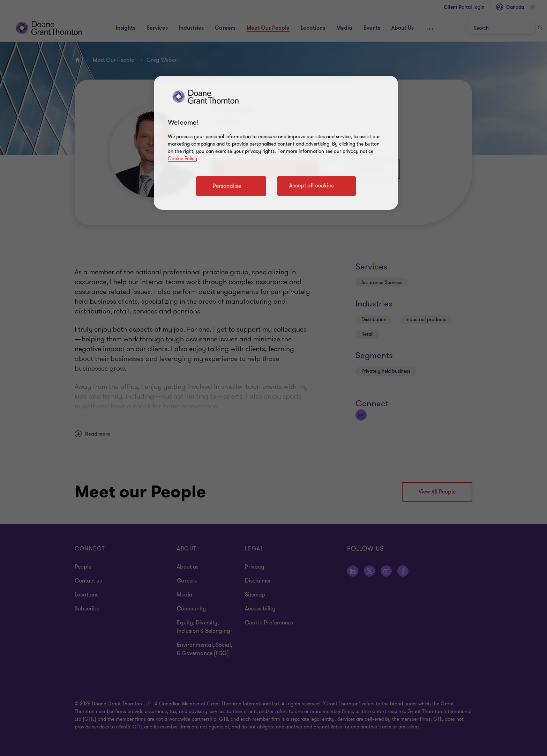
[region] (276, 143)
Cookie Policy (182, 159)
